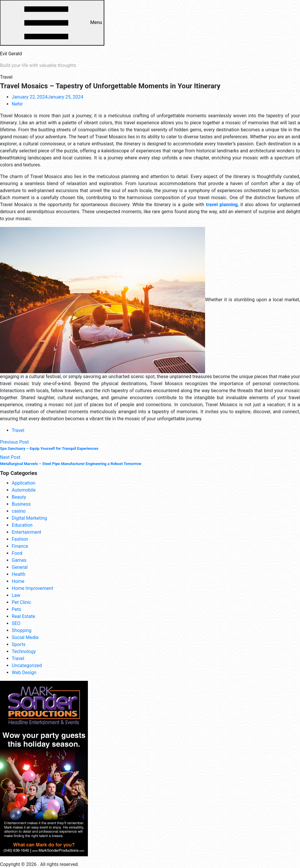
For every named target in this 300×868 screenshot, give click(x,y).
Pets (16, 609)
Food (17, 553)
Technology (24, 651)
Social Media (25, 637)
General (20, 567)
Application (23, 483)
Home (18, 581)
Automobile (24, 490)
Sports (19, 644)
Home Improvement (32, 588)
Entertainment (27, 532)
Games (19, 560)
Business (21, 504)
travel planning (222, 205)
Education (22, 525)
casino (19, 511)
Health (19, 574)
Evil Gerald (11, 54)
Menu (52, 23)
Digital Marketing (29, 518)
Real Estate (23, 616)
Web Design (24, 672)
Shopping (22, 630)
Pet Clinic (22, 602)
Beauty (19, 497)
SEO (16, 623)
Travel (18, 430)
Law (16, 595)
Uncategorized (27, 665)
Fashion (20, 539)
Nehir (17, 104)
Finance (20, 546)
